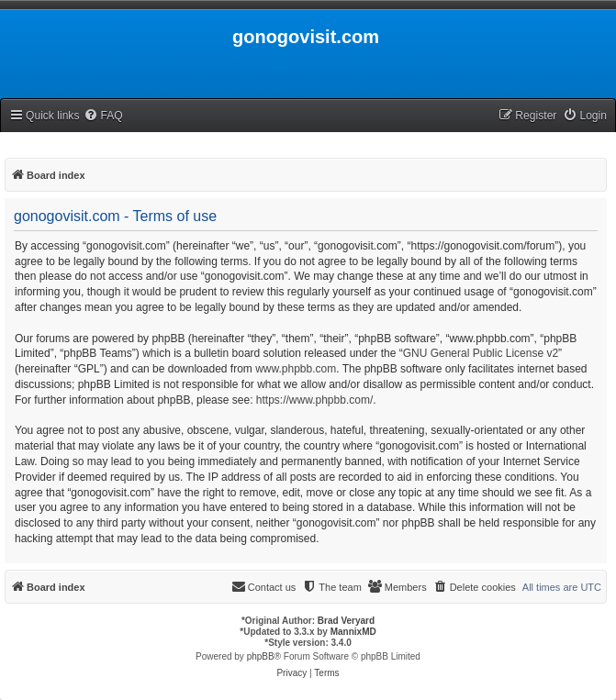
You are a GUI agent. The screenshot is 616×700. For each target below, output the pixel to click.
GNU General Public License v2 (481, 353)
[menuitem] (103, 116)
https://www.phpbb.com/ (314, 400)
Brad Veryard (346, 621)
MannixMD (353, 632)
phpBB (261, 656)
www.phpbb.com (296, 369)
